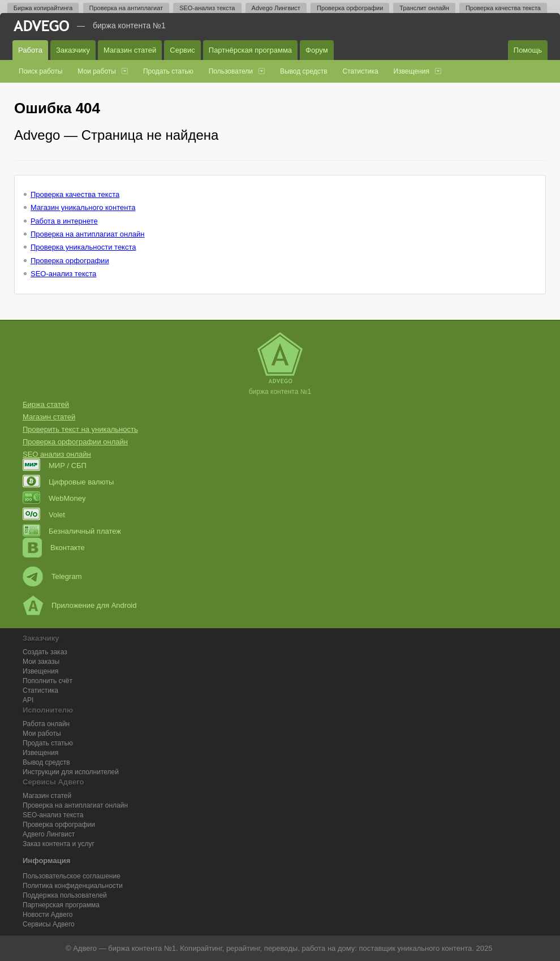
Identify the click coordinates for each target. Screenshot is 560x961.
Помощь (528, 50)
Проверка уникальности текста (83, 247)
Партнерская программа (61, 905)
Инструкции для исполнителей (71, 772)
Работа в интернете (64, 221)
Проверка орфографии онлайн (75, 442)
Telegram (52, 576)
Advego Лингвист (276, 8)
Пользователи (231, 71)
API (28, 700)
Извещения (412, 71)
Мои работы (97, 71)
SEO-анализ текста (207, 8)
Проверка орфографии (350, 8)
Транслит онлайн (424, 8)
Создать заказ (45, 652)
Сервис (182, 50)
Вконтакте (54, 548)
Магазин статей (130, 50)
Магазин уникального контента (83, 207)
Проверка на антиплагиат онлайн (88, 234)
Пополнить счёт (48, 681)
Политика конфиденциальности (73, 886)
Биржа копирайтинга (43, 8)
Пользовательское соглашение (72, 876)
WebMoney (54, 498)
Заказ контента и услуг (59, 844)
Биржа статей (46, 404)
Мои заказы (41, 662)
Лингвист (49, 834)
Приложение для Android (80, 605)
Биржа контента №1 (129, 25)
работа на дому (328, 948)
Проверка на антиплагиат (126, 8)
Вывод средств (304, 71)
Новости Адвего (48, 915)
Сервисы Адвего (49, 924)
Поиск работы (40, 71)
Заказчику (73, 50)
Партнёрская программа (250, 50)
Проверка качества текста (503, 8)
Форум (317, 50)
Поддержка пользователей (65, 895)
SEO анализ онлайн (57, 454)
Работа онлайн (46, 724)
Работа (30, 50)
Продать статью (168, 71)
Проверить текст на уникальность (80, 429)
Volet (44, 515)
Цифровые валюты (68, 482)
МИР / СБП (55, 466)
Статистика (361, 71)
